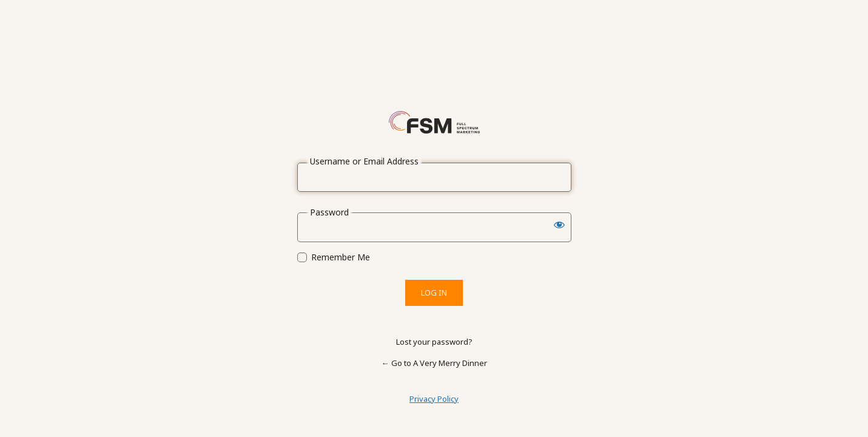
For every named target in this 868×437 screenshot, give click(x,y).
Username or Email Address (364, 161)
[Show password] (559, 225)
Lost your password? (434, 342)
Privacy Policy (434, 399)
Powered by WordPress (434, 122)
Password (329, 212)
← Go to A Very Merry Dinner (434, 363)
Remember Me (341, 257)
